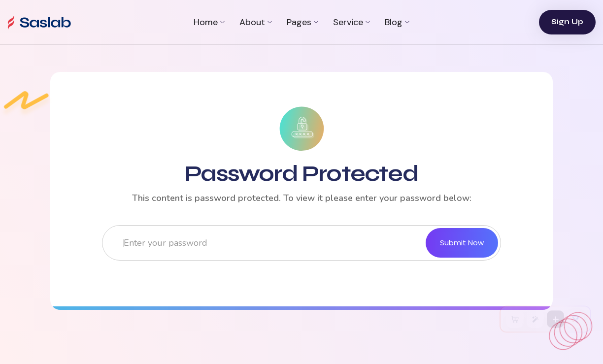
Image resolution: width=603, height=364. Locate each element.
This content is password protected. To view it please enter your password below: (302, 198)
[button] (209, 22)
